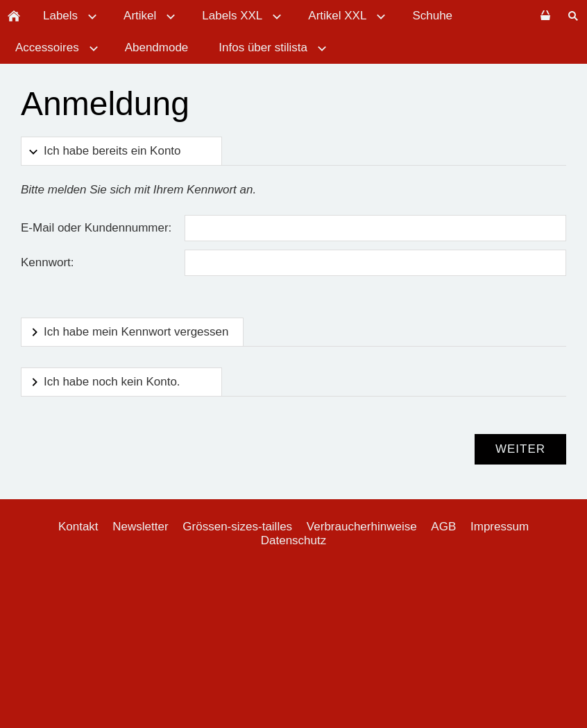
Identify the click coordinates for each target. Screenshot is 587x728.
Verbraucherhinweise (362, 527)
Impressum (500, 527)
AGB (443, 527)
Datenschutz (294, 540)
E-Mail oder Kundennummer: (96, 228)
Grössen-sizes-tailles (237, 527)
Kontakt (78, 527)
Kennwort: (48, 262)
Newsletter (140, 527)
